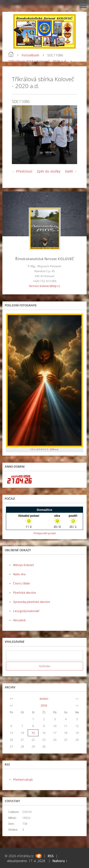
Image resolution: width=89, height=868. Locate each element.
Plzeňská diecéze (25, 593)
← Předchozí (22, 171)
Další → (71, 171)
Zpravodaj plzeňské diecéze (32, 602)
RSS (51, 856)
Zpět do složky (49, 171)
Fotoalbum (30, 55)
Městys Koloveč (23, 565)
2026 (44, 705)
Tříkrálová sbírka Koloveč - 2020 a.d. (38, 61)
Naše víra (19, 574)
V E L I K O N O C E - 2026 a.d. (44, 449)
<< (11, 699)
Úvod (11, 54)
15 (33, 733)
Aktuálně (19, 620)
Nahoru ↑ (60, 861)
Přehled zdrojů (23, 780)
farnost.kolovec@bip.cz (44, 286)
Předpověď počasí (45, 533)
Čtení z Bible (21, 583)
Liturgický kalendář (26, 611)
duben (44, 699)
